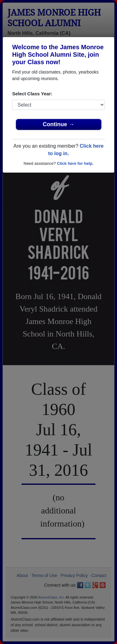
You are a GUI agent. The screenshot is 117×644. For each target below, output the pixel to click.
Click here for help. (75, 163)
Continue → (58, 124)
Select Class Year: (32, 94)
